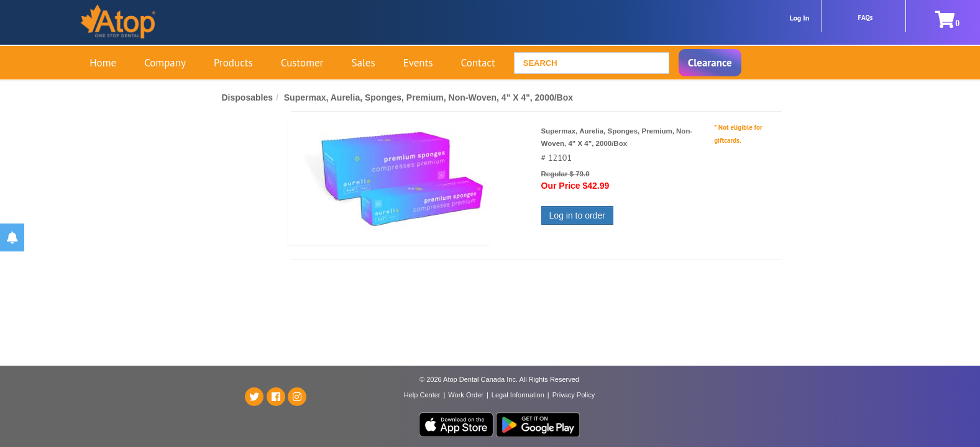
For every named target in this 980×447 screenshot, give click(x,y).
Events (418, 63)
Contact (478, 63)
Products (233, 63)
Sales (363, 63)
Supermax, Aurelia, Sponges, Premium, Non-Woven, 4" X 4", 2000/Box (428, 97)
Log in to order (577, 215)
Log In (800, 18)
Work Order (466, 395)
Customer (302, 63)
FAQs (866, 17)
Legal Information (518, 395)
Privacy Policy (574, 395)
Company (165, 63)
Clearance (710, 63)
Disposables (247, 97)
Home (103, 63)
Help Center (422, 395)
